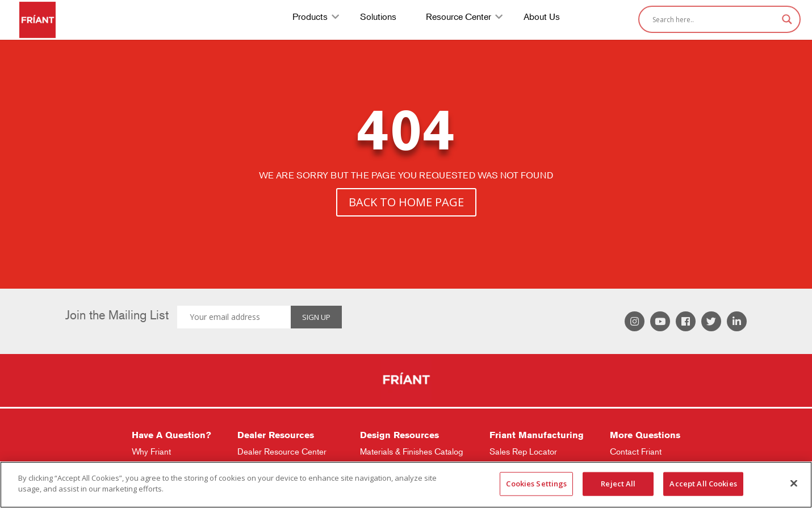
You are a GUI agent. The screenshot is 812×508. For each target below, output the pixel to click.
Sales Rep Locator (523, 451)
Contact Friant (636, 451)
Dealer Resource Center (282, 451)
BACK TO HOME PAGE (406, 202)
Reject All (618, 484)
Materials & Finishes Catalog (411, 451)
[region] (406, 485)
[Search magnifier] (787, 19)
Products (310, 18)
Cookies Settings (536, 484)
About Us (542, 18)
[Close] (794, 483)
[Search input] (714, 19)
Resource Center (459, 18)
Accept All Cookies (703, 484)
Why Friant (151, 451)
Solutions (378, 18)
